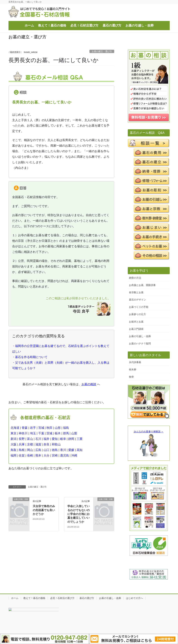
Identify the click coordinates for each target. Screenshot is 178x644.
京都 (30, 444)
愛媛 (71, 450)
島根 (22, 450)
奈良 (46, 444)
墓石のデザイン (137, 300)
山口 (46, 450)
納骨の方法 (135, 278)
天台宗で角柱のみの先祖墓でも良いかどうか (44, 510)
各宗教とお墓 (136, 292)
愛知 (55, 439)
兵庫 (22, 444)
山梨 (74, 433)
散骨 (131, 377)
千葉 (41, 433)
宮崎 (55, 456)
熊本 (38, 456)
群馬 (66, 433)
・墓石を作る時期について (30, 357)
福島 (66, 428)
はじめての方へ (134, 598)
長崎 (30, 456)
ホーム (15, 598)
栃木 (58, 433)
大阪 (14, 444)
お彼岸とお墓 (136, 322)
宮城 (41, 428)
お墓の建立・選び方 (102, 51)
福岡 (14, 456)
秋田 (49, 428)
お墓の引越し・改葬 (140, 336)
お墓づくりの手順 (139, 307)
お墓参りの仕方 (137, 314)
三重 (80, 439)
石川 (38, 439)
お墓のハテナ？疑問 (140, 343)
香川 (63, 450)
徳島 (55, 450)
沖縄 (74, 456)
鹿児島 (65, 456)
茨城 (49, 433)
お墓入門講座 (136, 329)
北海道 (15, 428)
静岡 (71, 439)
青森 (25, 428)
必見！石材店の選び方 (62, 598)
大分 (46, 456)
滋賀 (38, 444)
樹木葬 (133, 369)
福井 (46, 439)
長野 (22, 439)
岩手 (33, 428)
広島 (38, 450)
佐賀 (22, 456)
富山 (30, 439)
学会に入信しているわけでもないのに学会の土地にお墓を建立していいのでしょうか (79, 514)
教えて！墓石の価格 (34, 598)
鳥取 (14, 450)
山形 (58, 428)
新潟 (14, 439)
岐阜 (63, 439)
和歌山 (56, 444)
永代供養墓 (135, 362)
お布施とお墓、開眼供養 (142, 285)
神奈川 (23, 433)
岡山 (30, 450)
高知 (80, 450)
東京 (14, 433)
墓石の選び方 (87, 598)
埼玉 (33, 433)
